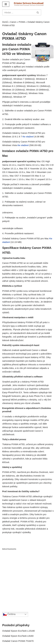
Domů (5, 22)
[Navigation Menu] (6, 4)
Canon (13, 22)
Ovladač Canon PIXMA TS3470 (18, 641)
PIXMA (22, 22)
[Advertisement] (28, 578)
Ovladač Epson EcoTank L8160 (18, 636)
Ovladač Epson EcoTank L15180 (19, 631)
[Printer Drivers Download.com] (29, 4)
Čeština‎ (9, 614)
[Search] (18, 12)
